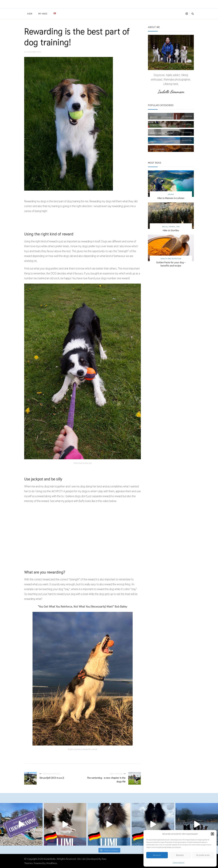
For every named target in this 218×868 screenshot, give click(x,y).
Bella (165, 227)
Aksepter (157, 855)
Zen (178, 227)
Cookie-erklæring (179, 862)
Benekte (180, 855)
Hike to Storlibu (171, 230)
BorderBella (49, 859)
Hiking (171, 194)
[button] (212, 834)
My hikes (43, 14)
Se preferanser (203, 855)
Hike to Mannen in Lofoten (171, 198)
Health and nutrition (171, 259)
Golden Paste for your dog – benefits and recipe (171, 264)
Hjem (30, 14)
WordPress (52, 863)
